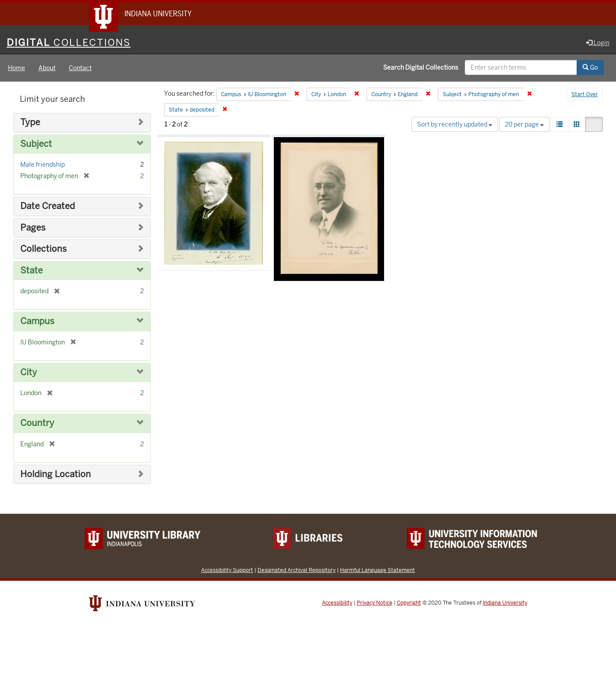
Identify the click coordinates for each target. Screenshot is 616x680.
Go (590, 67)
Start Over (585, 94)
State (32, 271)
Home (17, 68)
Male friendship (43, 164)
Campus (37, 321)
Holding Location (56, 474)
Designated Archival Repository (297, 570)
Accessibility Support (227, 570)
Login (598, 43)
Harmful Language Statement (377, 570)
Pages (33, 228)
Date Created (48, 206)
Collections (43, 249)
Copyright (409, 603)
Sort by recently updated (455, 124)
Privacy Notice (375, 603)
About (47, 68)
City (29, 372)
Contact (80, 68)
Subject (36, 144)
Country (37, 423)
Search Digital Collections (421, 67)
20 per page (524, 124)
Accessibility (337, 603)
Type (30, 122)
